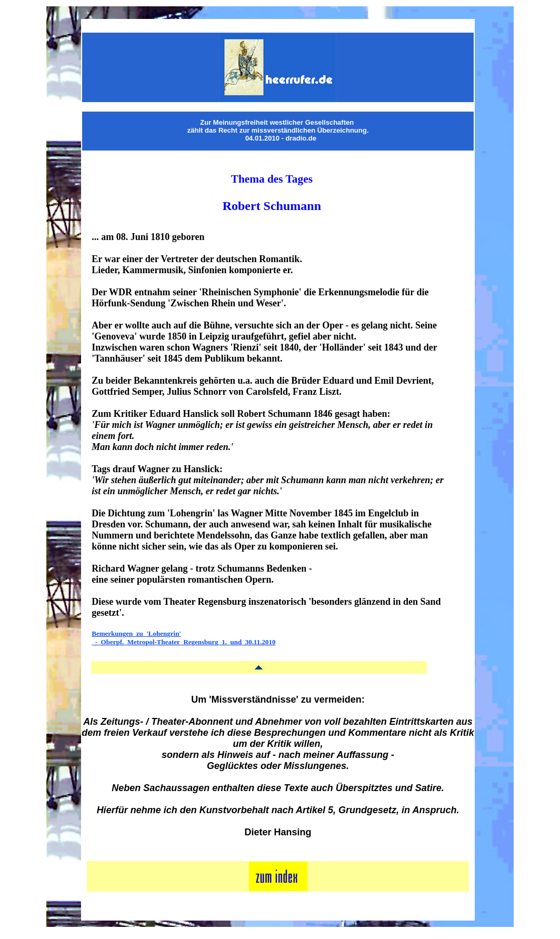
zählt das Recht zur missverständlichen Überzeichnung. (278, 130)
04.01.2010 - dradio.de (281, 138)
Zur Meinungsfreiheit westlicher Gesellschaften (277, 122)
